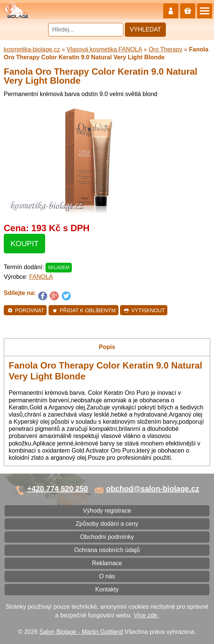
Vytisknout (144, 310)
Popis (107, 347)
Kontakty (107, 589)
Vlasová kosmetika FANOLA (104, 49)
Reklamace (107, 563)
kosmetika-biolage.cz (32, 49)
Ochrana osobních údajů (107, 550)
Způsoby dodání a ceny (107, 524)
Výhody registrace (107, 511)
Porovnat (26, 310)
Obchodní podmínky (107, 537)
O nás (107, 576)
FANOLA (41, 277)
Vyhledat (145, 29)
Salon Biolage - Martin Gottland (81, 632)
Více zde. (146, 615)
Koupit (24, 244)
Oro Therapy (165, 49)
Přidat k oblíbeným (84, 310)
